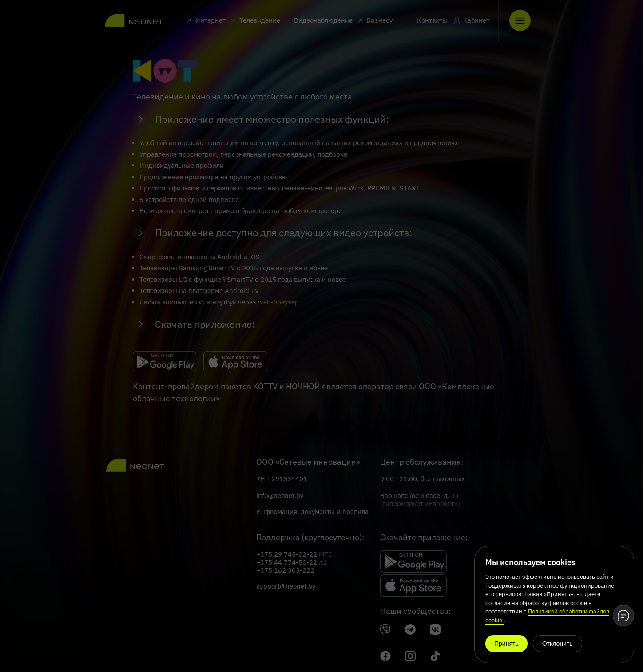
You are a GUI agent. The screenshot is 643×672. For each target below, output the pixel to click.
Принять (506, 644)
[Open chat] (623, 616)
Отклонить (558, 644)
